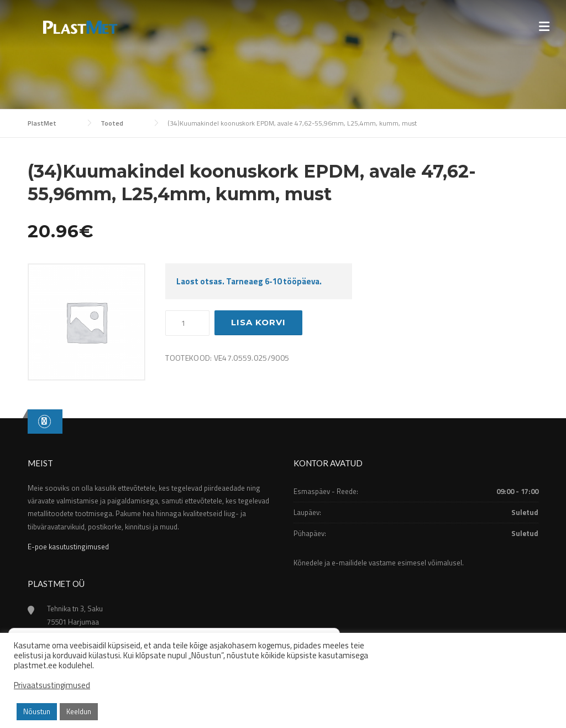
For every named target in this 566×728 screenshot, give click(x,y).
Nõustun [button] (37, 711)
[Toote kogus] (187, 323)
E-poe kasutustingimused (68, 547)
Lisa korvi (258, 322)
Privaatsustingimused (52, 685)
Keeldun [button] (79, 711)
